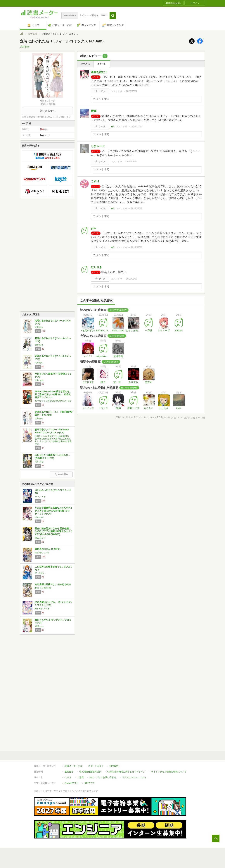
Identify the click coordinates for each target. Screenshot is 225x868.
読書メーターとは (73, 766)
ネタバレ (102, 64)
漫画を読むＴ (99, 72)
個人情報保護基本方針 (90, 772)
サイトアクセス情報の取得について (169, 772)
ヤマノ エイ (40, 497)
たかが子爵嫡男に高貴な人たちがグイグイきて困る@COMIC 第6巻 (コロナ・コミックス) (54, 511)
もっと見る (61, 474)
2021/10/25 (136, 127)
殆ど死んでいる (42, 553)
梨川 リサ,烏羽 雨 (43, 588)
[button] (113, 15)
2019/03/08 (132, 279)
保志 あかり (40, 538)
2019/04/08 (136, 247)
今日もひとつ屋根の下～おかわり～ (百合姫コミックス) (53, 457)
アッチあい (40, 573)
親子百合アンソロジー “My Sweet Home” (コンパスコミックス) (52, 431)
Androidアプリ (72, 783)
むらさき (96, 267)
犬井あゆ (32, 34)
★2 (113, 208)
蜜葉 (94, 111)
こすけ (95, 181)
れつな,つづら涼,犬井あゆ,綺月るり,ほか (53, 401)
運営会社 (69, 772)
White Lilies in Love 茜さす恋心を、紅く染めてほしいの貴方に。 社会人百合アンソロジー (53, 394)
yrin (94, 228)
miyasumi (39, 517)
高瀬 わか (39, 626)
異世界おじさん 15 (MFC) (48, 549)
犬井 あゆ (39, 380)
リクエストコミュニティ (134, 777)
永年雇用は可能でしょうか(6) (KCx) (53, 584)
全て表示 (85, 64)
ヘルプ (68, 777)
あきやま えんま (42, 608)
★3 (113, 127)
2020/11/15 (132, 162)
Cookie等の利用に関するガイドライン (126, 772)
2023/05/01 (132, 91)
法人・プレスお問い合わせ (103, 777)
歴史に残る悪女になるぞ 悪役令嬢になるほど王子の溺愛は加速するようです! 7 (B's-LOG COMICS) (54, 531)
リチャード (98, 146)
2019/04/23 (136, 208)
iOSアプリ (90, 783)
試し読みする (48, 111)
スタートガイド (96, 766)
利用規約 (114, 766)
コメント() (117, 91)
